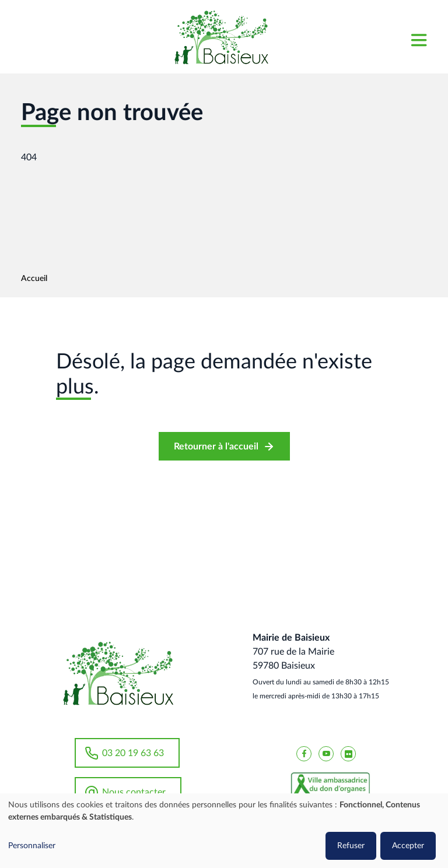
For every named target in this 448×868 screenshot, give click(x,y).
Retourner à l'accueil (216, 447)
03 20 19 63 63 (133, 753)
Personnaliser (32, 846)
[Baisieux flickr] (348, 753)
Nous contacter (134, 792)
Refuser (351, 846)
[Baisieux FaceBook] (304, 753)
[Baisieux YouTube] (326, 753)
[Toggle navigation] (418, 37)
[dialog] (224, 831)
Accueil (34, 279)
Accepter (408, 846)
